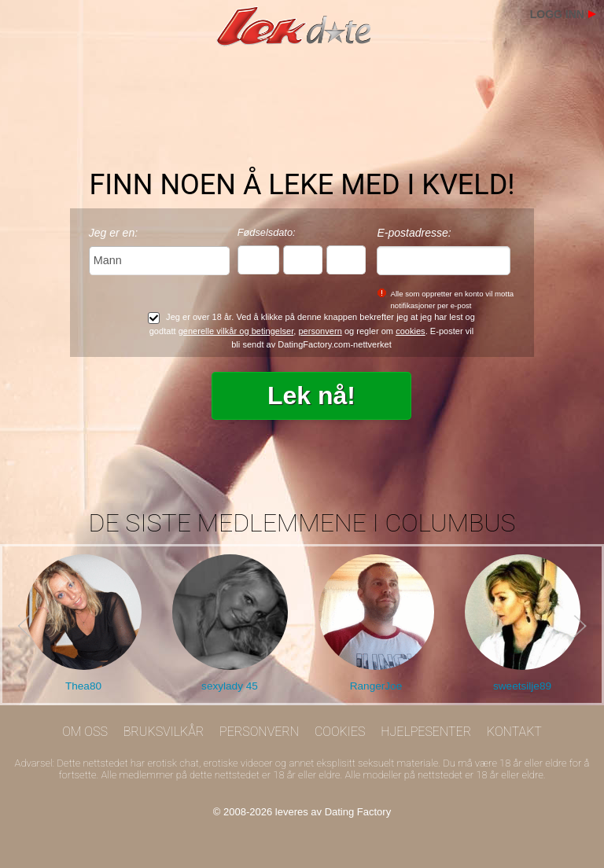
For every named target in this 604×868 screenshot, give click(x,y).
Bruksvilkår (164, 732)
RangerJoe (376, 686)
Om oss (85, 732)
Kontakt (514, 732)
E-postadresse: (414, 233)
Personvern (259, 732)
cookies (411, 331)
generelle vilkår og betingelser (236, 331)
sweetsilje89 (522, 686)
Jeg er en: (113, 233)
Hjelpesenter (426, 732)
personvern (320, 331)
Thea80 (83, 686)
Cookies (340, 732)
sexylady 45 (230, 686)
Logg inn (557, 14)
